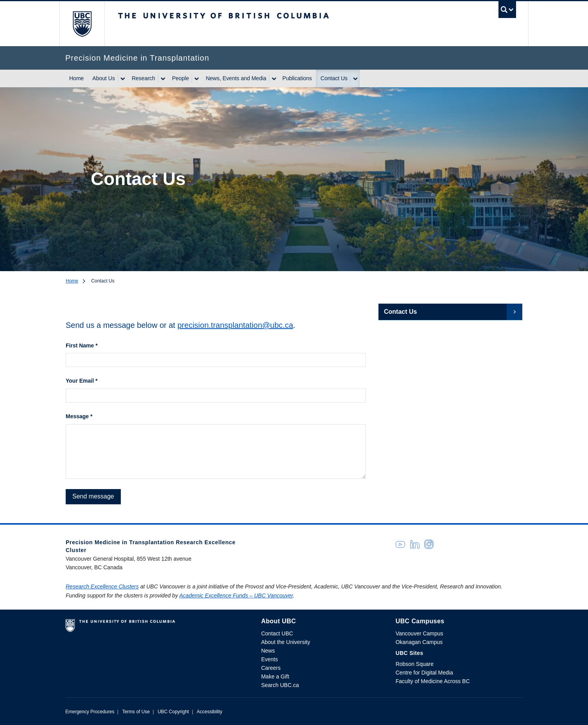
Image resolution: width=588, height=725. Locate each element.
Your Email (82, 381)
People (181, 78)
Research (143, 78)
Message (79, 416)
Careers (271, 668)
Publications (297, 78)
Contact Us (334, 78)
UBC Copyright (173, 712)
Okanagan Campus (419, 642)
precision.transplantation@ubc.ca (235, 325)
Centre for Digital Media (424, 673)
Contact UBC (277, 633)
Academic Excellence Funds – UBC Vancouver (236, 595)
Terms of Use (136, 712)
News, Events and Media (236, 78)
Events (270, 659)
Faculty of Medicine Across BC (433, 681)
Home (76, 78)
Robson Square (415, 664)
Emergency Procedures (90, 712)
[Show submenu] (122, 79)
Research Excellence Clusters (102, 586)
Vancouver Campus (419, 633)
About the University (286, 642)
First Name (82, 345)
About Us (104, 78)
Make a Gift (275, 676)
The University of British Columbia (82, 24)
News (268, 651)
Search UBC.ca (280, 685)
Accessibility (209, 712)
